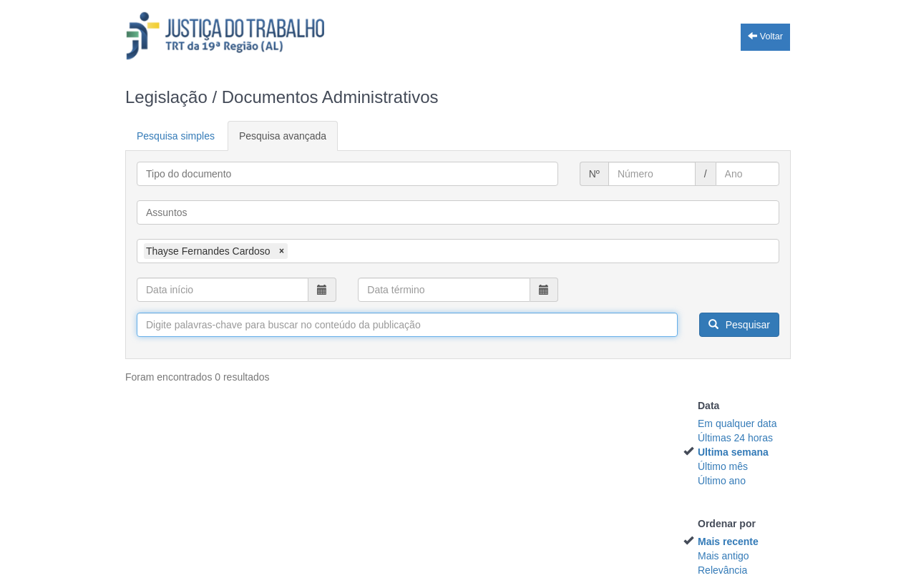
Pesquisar (739, 325)
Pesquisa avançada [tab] (283, 136)
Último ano (722, 481)
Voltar (765, 36)
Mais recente (728, 542)
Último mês (723, 466)
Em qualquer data (737, 423)
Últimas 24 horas (735, 438)
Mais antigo (723, 556)
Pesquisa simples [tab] (176, 136)
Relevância (722, 570)
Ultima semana (733, 452)
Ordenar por (727, 524)
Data (708, 406)
